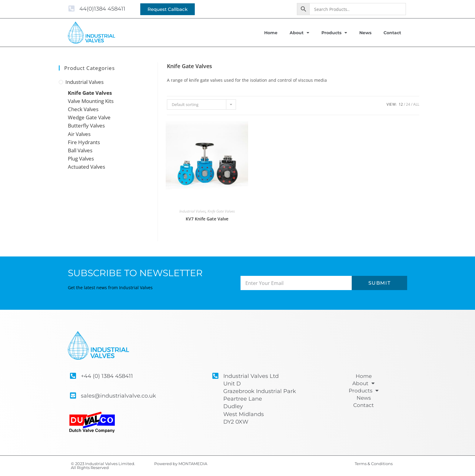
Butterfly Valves (86, 126)
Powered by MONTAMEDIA (181, 464)
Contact (392, 33)
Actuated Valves (86, 167)
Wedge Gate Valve (89, 117)
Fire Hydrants (84, 142)
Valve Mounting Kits (91, 101)
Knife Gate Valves (90, 93)
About (299, 33)
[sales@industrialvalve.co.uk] (73, 396)
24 (408, 104)
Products (334, 33)
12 (401, 104)
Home (271, 33)
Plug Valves (81, 159)
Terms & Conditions (374, 464)
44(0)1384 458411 (102, 9)
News (365, 33)
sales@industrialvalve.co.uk (118, 396)
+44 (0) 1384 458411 (107, 376)
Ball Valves (80, 150)
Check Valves (83, 109)
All (416, 104)
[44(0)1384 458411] (71, 9)
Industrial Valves (85, 82)
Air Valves (79, 134)
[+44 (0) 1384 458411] (73, 376)
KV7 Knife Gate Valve (207, 219)
